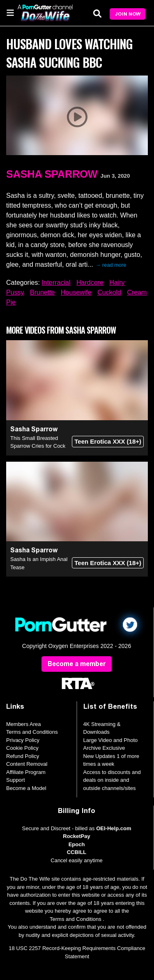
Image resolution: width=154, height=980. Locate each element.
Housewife (76, 292)
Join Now (128, 14)
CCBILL (77, 852)
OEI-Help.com (114, 828)
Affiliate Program (26, 772)
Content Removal (27, 764)
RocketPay (76, 836)
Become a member (77, 664)
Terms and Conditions (32, 732)
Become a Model (26, 788)
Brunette (42, 292)
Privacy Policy (23, 740)
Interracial (56, 283)
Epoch (77, 844)
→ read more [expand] (111, 265)
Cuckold (109, 292)
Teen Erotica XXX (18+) (108, 441)
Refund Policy (23, 756)
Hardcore (90, 283)
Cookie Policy (22, 748)
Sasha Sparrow (52, 174)
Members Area (24, 724)
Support (16, 780)
